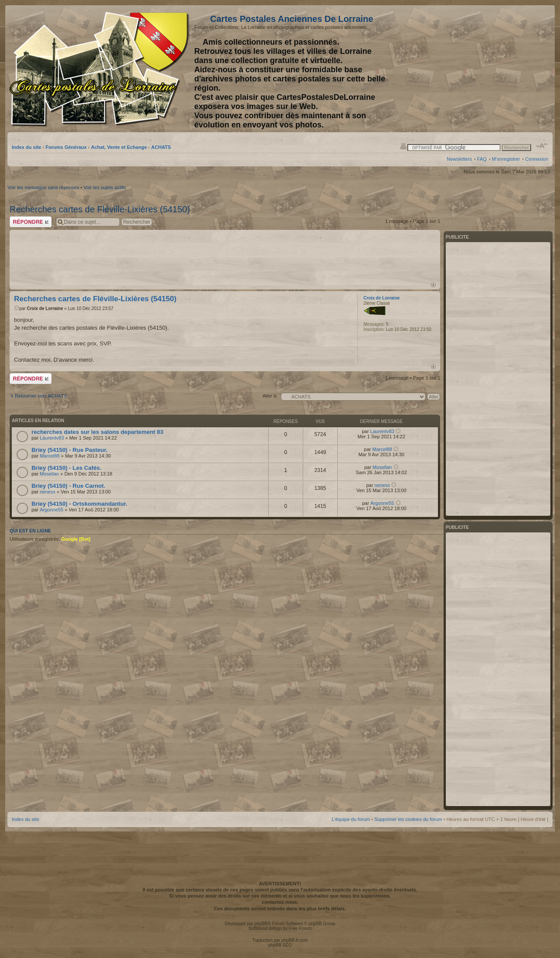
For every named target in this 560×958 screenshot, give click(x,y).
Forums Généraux (66, 147)
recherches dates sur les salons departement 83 (97, 432)
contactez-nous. (280, 902)
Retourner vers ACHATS (41, 396)
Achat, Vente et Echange (119, 147)
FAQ (482, 159)
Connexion (537, 159)
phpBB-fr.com (295, 940)
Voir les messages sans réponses (43, 187)
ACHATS (161, 147)
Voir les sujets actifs (105, 187)
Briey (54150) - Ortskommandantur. (79, 504)
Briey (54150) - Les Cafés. (66, 468)
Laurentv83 (52, 438)
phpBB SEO (280, 945)
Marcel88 (50, 456)
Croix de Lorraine (45, 308)
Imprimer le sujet (403, 146)
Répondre (31, 222)
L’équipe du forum (351, 819)
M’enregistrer (506, 159)
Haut (433, 285)
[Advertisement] (479, 69)
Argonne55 (52, 510)
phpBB (261, 924)
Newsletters (459, 159)
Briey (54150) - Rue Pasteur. (70, 450)
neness (47, 492)
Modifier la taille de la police (542, 146)
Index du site (26, 147)
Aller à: (270, 396)
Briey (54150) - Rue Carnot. (68, 486)
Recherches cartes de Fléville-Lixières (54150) (100, 209)
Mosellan (49, 474)
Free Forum (300, 928)
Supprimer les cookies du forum (408, 819)
